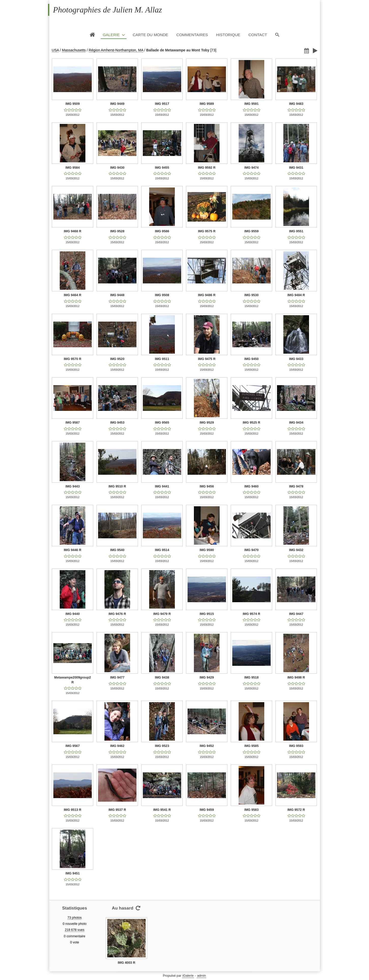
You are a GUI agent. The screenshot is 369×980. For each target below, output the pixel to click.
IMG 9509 (72, 104)
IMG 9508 (162, 295)
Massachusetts (74, 50)
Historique (228, 35)
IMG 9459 (207, 810)
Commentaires (192, 35)
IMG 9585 (251, 746)
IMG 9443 (72, 486)
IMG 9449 (117, 104)
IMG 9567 (72, 746)
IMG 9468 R (73, 231)
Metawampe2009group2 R (72, 680)
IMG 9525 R (251, 422)
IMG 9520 (117, 359)
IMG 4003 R (126, 963)
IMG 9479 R (162, 614)
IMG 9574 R (251, 614)
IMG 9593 (296, 746)
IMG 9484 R (296, 295)
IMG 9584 (72, 168)
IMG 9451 (72, 873)
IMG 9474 (251, 168)
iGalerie (188, 976)
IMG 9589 (207, 104)
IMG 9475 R (207, 359)
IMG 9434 (296, 422)
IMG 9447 (296, 614)
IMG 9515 (207, 614)
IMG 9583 (251, 810)
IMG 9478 (296, 486)
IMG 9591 (251, 104)
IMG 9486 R (207, 295)
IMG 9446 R (73, 550)
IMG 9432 (296, 550)
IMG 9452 (207, 746)
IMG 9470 (251, 550)
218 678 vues (75, 930)
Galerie (111, 35)
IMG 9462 (117, 746)
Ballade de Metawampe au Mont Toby (178, 50)
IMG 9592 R (207, 168)
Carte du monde (150, 35)
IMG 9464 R (73, 295)
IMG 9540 (117, 550)
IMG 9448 (117, 295)
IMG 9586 (162, 231)
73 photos (74, 918)
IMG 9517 (162, 104)
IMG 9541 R (162, 810)
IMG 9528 (117, 231)
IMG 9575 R (207, 231)
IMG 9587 (72, 422)
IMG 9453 (117, 422)
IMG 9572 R (296, 810)
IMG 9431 (296, 168)
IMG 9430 (117, 168)
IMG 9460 (251, 486)
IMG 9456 (207, 486)
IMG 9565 (162, 422)
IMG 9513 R (73, 810)
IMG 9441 (162, 486)
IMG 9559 (251, 231)
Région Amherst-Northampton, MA (116, 50)
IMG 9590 (207, 550)
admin (201, 976)
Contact (258, 35)
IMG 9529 (207, 422)
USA (55, 50)
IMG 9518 (251, 677)
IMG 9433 (296, 359)
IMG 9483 (296, 104)
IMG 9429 (207, 677)
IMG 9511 (162, 359)
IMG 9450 (251, 359)
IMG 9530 (251, 295)
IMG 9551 (296, 231)
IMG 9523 (162, 746)
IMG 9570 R (73, 359)
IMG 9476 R (117, 614)
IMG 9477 (117, 677)
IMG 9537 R (117, 810)
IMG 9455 (162, 168)
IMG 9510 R (117, 486)
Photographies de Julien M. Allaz (108, 10)
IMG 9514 (162, 550)
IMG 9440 (72, 614)
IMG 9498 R (296, 677)
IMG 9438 (162, 677)
